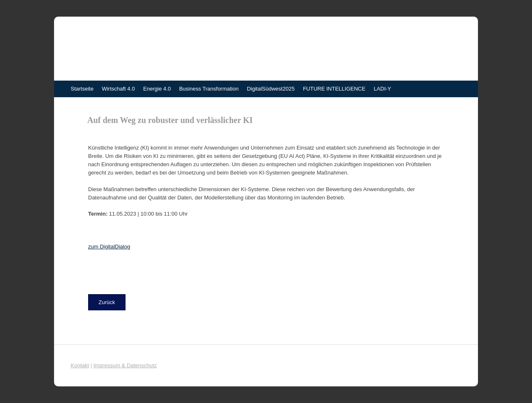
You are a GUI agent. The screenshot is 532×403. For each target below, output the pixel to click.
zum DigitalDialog (109, 247)
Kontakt (80, 365)
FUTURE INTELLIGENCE (334, 89)
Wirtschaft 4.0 (118, 89)
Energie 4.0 (157, 89)
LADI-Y (382, 89)
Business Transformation (209, 89)
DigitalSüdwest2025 (271, 89)
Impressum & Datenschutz (125, 365)
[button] (107, 302)
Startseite (82, 89)
